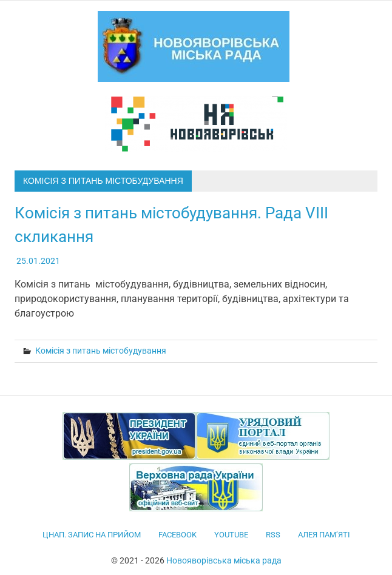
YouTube (231, 535)
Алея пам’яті (324, 535)
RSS (273, 535)
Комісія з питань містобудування (101, 351)
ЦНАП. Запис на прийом (92, 535)
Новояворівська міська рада (224, 560)
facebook (177, 535)
